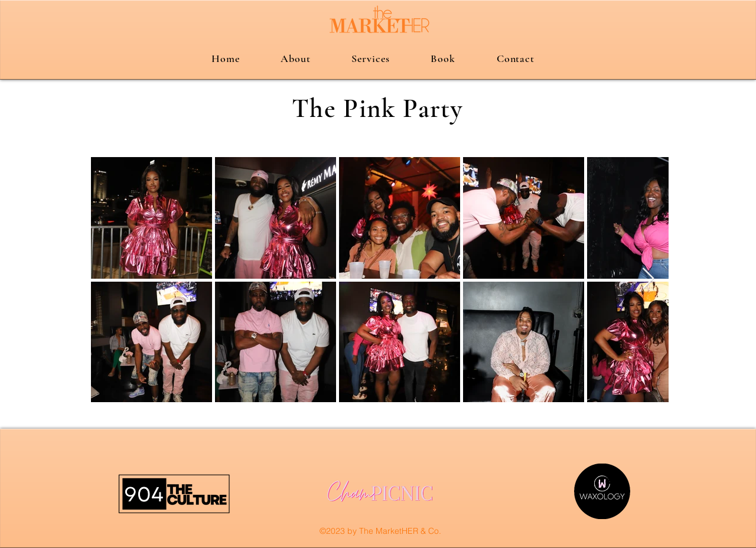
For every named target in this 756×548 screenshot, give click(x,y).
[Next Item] (648, 279)
